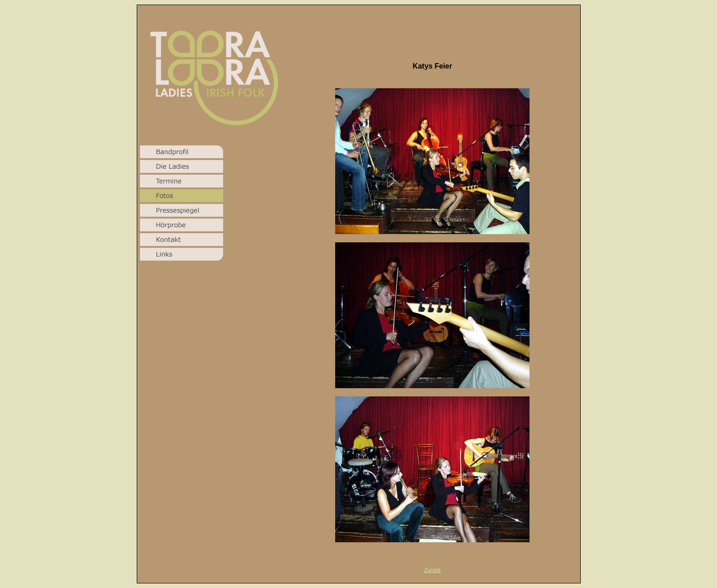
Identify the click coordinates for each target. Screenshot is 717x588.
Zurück (432, 570)
